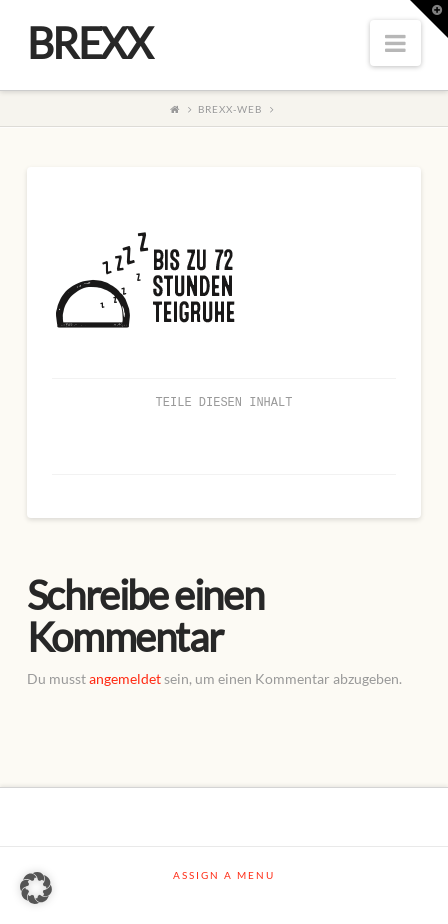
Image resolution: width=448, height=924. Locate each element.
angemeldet (125, 678)
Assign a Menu (224, 875)
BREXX (89, 43)
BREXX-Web (230, 109)
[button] (36, 888)
